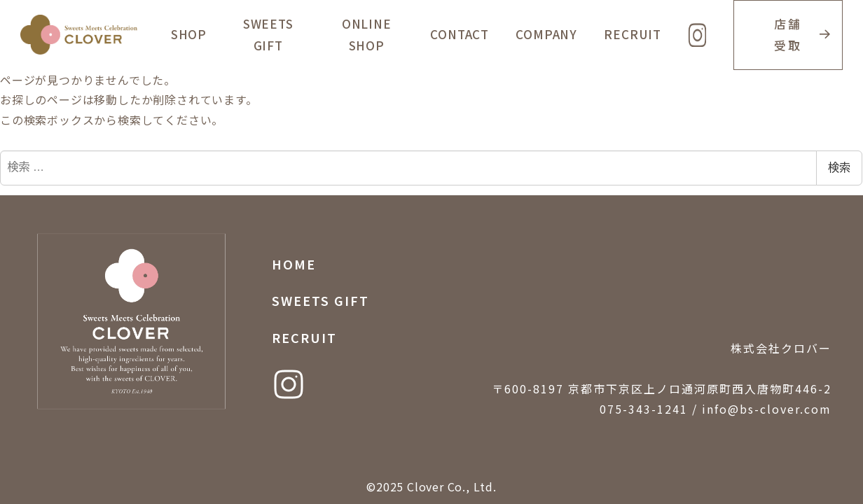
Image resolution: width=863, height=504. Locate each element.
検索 (839, 168)
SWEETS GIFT (320, 300)
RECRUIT (304, 337)
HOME (294, 264)
